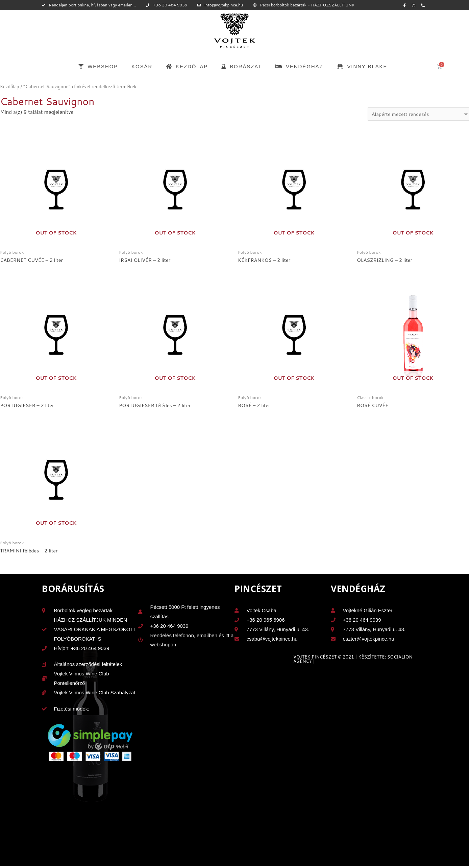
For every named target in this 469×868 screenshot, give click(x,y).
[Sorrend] (416, 114)
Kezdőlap (10, 86)
